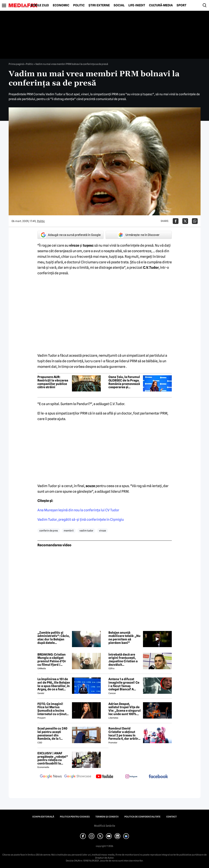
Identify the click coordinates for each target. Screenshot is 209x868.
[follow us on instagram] (131, 777)
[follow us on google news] (51, 777)
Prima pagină (16, 64)
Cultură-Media (161, 5)
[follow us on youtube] (105, 777)
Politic (79, 5)
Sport (181, 5)
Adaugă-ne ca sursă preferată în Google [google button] (70, 235)
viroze (102, 531)
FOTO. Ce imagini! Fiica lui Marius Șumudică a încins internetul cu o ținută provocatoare (53, 709)
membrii (69, 531)
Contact (171, 817)
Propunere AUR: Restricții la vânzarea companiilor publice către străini (53, 382)
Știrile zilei (40, 5)
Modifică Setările (105, 826)
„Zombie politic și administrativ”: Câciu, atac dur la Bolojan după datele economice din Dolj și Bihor (54, 638)
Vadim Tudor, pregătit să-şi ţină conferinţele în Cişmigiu (81, 519)
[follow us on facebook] (158, 777)
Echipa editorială (43, 817)
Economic (61, 5)
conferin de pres (49, 531)
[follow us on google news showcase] (78, 777)
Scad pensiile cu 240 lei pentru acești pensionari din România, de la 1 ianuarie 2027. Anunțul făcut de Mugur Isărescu (52, 734)
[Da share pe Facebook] (176, 221)
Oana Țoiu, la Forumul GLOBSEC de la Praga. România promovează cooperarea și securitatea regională (124, 382)
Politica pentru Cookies (75, 817)
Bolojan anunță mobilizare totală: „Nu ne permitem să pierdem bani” (124, 638)
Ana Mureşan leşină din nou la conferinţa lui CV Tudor (78, 510)
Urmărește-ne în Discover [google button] (139, 235)
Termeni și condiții (107, 817)
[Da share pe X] (185, 221)
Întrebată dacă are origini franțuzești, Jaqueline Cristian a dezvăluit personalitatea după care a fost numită (123, 660)
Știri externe (99, 5)
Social (119, 5)
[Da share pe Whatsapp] (195, 221)
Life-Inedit (137, 5)
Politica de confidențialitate (142, 817)
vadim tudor (86, 531)
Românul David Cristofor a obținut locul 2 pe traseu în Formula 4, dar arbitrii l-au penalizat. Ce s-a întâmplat (124, 734)
